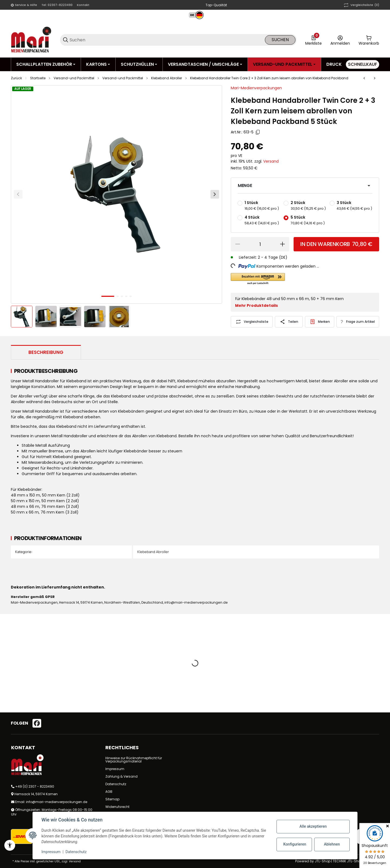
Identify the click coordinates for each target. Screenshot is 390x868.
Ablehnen (332, 844)
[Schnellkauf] (363, 64)
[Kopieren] (258, 132)
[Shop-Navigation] (24, 5)
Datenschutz (116, 784)
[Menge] (260, 244)
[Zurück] (18, 194)
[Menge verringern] (238, 244)
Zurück (16, 78)
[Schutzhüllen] (139, 64)
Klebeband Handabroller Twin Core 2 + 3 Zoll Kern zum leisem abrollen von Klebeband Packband (269, 78)
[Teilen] (289, 322)
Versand (271, 161)
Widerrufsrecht (117, 807)
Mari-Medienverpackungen (256, 88)
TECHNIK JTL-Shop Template (356, 861)
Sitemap (112, 799)
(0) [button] (361, 5)
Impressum (115, 769)
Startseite (38, 78)
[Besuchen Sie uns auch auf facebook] (37, 723)
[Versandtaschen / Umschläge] (205, 64)
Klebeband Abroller (167, 78)
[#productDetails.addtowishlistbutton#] (320, 322)
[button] (194, 15)
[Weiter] (215, 194)
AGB (109, 792)
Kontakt (83, 5)
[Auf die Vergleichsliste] (252, 322)
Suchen (280, 40)
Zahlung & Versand (121, 776)
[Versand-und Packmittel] (284, 64)
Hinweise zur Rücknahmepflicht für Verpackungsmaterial (134, 760)
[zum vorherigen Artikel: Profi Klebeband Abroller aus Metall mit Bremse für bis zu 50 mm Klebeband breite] (364, 78)
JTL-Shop (323, 861)
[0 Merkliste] (313, 40)
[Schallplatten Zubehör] (46, 64)
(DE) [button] (283, 257)
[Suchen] (167, 40)
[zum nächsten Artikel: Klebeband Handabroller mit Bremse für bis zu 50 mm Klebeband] (375, 78)
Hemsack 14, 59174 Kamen (36, 794)
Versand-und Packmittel (74, 78)
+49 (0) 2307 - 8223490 (35, 786)
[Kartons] (98, 64)
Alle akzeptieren (313, 826)
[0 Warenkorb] (369, 40)
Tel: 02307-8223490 (57, 5)
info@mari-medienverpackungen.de (57, 802)
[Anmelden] (340, 40)
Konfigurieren (295, 844)
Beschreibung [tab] (46, 352)
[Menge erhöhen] (282, 244)
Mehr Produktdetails (256, 305)
